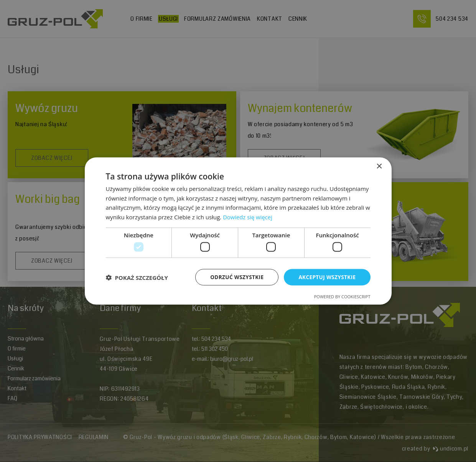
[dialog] (238, 231)
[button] (137, 277)
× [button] (379, 166)
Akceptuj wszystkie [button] (326, 277)
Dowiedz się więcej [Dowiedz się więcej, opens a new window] (248, 217)
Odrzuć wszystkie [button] (234, 277)
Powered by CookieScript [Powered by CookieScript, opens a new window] (342, 297)
